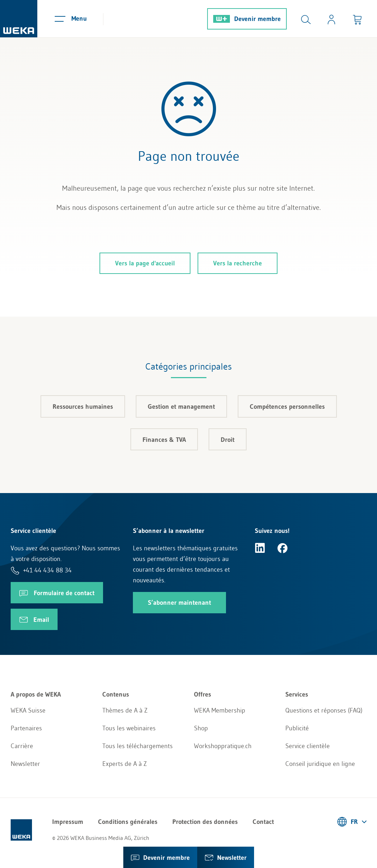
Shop (201, 728)
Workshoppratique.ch (223, 746)
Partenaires (26, 728)
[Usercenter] (332, 19)
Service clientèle (308, 746)
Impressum (68, 822)
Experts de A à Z (125, 764)
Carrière (22, 746)
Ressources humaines (83, 407)
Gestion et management (181, 407)
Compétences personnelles (287, 407)
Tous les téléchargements (138, 746)
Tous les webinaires (129, 728)
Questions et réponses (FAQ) (324, 710)
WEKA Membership (220, 710)
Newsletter (25, 764)
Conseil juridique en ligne (320, 764)
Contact (263, 822)
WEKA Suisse (28, 710)
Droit (228, 440)
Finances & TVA (164, 440)
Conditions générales (128, 822)
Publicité (297, 728)
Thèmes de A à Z (125, 710)
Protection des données (205, 822)
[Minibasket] (357, 19)
